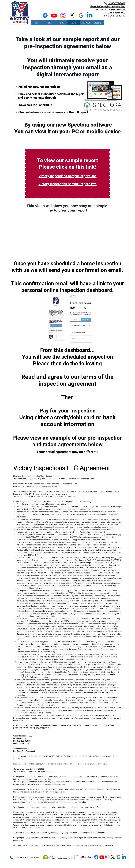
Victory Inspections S (54, 184)
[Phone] (106, 3)
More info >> (87, 857)
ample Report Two (83, 184)
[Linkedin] (90, 15)
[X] (72, 15)
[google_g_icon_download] (81, 15)
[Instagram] (63, 15)
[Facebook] (45, 15)
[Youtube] (54, 15)
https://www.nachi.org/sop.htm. (29, 547)
